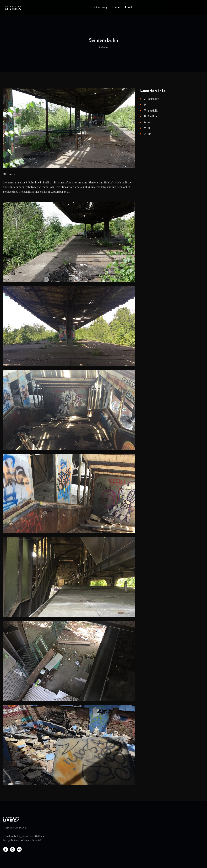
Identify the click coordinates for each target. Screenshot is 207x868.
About (128, 7)
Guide (116, 7)
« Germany (101, 7)
